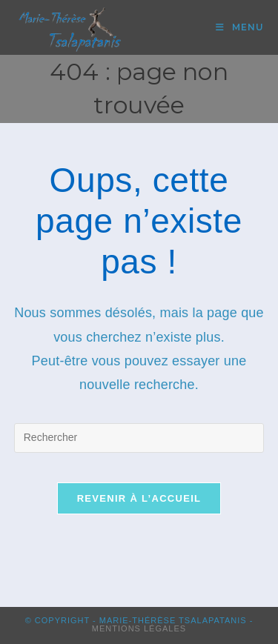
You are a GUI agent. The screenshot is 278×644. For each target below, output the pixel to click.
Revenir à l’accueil (139, 498)
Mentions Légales (139, 628)
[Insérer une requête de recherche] (139, 438)
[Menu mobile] (240, 27)
